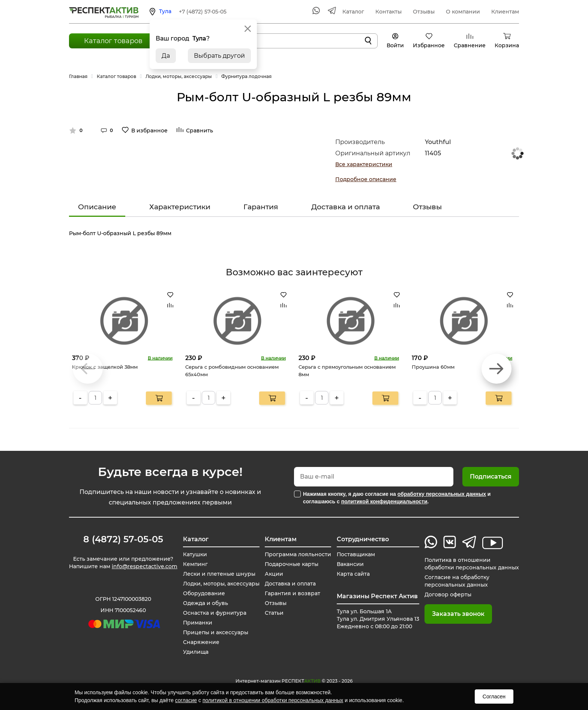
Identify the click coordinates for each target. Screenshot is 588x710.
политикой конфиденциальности (384, 501)
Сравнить (199, 131)
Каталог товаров (113, 41)
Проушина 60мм (433, 367)
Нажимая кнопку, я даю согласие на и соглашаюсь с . (397, 498)
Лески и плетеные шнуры (219, 574)
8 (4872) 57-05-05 (123, 539)
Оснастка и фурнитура (214, 613)
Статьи (274, 613)
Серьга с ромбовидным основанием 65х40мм (232, 371)
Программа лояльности (298, 554)
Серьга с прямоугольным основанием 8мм (347, 371)
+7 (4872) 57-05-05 (203, 12)
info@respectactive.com (145, 566)
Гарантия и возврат (292, 593)
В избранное (149, 131)
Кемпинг (195, 564)
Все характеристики (364, 164)
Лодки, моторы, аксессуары (221, 584)
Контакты (388, 12)
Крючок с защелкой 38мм (105, 367)
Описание (97, 207)
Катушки (195, 554)
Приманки (197, 623)
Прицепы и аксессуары (215, 632)
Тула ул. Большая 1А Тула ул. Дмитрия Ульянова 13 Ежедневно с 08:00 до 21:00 (378, 619)
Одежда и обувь (205, 603)
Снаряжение (201, 642)
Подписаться (491, 477)
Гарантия (261, 207)
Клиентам (505, 12)
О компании (463, 12)
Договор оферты (448, 594)
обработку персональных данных (442, 494)
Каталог (353, 12)
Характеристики (180, 207)
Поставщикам (356, 554)
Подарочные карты (292, 564)
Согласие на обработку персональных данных (457, 581)
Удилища (195, 652)
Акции (274, 574)
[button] (496, 369)
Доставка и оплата (346, 207)
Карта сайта (353, 574)
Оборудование (204, 593)
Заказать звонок (458, 614)
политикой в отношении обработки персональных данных (273, 700)
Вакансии (350, 564)
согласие (186, 700)
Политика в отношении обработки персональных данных (472, 564)
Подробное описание (366, 179)
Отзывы (424, 12)
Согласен (494, 696)
